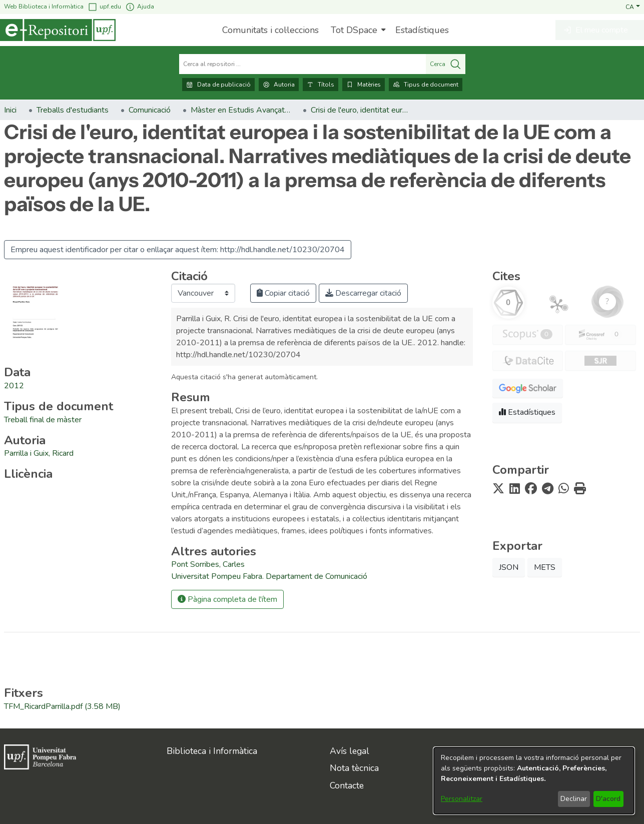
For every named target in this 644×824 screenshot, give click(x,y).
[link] (43, 420)
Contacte (347, 785)
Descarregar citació (363, 293)
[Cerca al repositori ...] (302, 64)
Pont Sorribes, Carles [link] (208, 564)
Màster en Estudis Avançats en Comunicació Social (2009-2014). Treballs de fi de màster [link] (241, 110)
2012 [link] (14, 386)
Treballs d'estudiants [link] (73, 110)
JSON (509, 567)
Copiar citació (283, 293)
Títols (320, 85)
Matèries (364, 85)
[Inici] (58, 30)
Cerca (446, 64)
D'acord (608, 799)
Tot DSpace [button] (354, 30)
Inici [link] (10, 110)
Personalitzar (462, 799)
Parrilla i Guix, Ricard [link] (39, 453)
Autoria (279, 85)
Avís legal (350, 751)
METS (545, 567)
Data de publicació (218, 85)
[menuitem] (357, 30)
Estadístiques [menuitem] (422, 30)
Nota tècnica (354, 768)
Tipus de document (426, 85)
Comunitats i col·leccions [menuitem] (270, 30)
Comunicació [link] (150, 110)
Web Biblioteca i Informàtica (44, 7)
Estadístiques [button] (527, 412)
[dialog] (534, 781)
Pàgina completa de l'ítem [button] (227, 599)
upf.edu (104, 7)
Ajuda (140, 7)
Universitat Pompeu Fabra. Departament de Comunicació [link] (269, 576)
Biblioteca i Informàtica (212, 751)
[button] (633, 7)
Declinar (574, 799)
